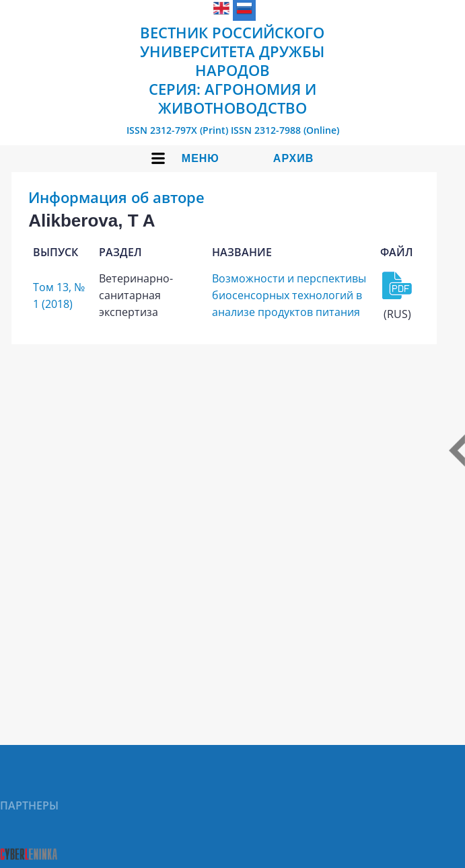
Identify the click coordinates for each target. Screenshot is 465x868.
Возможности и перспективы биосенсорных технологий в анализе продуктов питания (289, 295)
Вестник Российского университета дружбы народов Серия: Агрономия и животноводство (232, 70)
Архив (293, 158)
